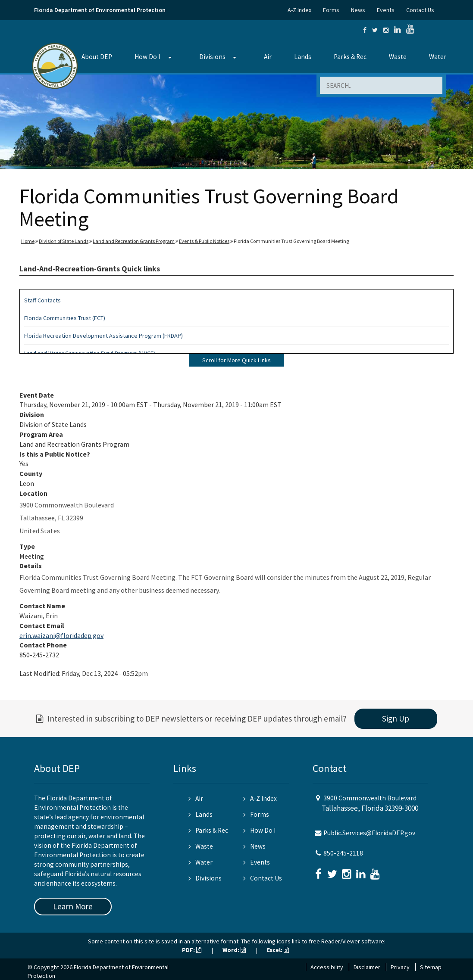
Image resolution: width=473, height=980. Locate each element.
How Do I (147, 57)
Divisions (212, 57)
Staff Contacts (42, 300)
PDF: (192, 950)
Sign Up (396, 719)
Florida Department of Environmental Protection (100, 10)
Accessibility (327, 967)
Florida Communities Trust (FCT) (65, 318)
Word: (234, 950)
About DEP (97, 57)
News (358, 10)
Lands (303, 57)
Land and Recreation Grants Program (134, 241)
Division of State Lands (64, 241)
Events (386, 10)
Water (438, 57)
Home (28, 241)
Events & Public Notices (204, 241)
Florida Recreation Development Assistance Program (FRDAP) (103, 336)
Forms (331, 10)
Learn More (73, 906)
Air (268, 57)
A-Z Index (299, 10)
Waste (398, 57)
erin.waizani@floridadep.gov (61, 635)
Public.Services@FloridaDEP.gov (369, 833)
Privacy (400, 967)
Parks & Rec (350, 57)
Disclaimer (367, 967)
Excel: (278, 950)
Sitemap (431, 967)
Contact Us (420, 10)
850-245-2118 (343, 853)
